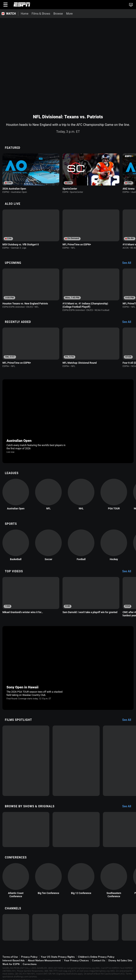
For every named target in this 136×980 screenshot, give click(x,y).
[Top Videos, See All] (129, 571)
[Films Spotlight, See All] (129, 720)
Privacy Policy (29, 957)
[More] (76, 14)
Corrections (30, 964)
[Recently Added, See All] (129, 322)
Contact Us (99, 960)
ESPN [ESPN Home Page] (22, 4)
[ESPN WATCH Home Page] (9, 14)
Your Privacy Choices (76, 960)
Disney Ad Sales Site (120, 960)
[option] (31, 173)
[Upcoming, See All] (129, 263)
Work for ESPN (11, 964)
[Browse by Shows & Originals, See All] (129, 806)
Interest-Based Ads (13, 960)
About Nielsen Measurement (44, 960)
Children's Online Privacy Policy (96, 957)
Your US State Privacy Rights (58, 957)
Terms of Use (10, 957)
